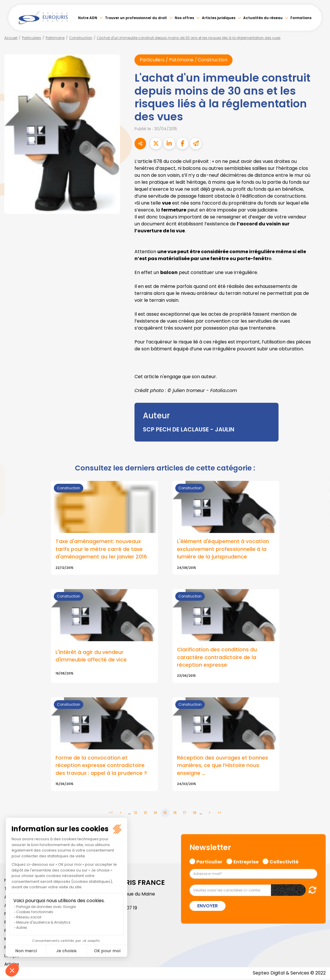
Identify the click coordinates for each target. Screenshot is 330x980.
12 (135, 814)
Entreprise (246, 862)
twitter (318, 467)
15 (165, 814)
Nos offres (184, 18)
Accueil (11, 38)
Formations (301, 18)
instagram (318, 502)
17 (185, 814)
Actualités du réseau (263, 18)
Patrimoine (55, 38)
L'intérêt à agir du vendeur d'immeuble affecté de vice (91, 657)
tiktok (318, 525)
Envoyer (208, 907)
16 (175, 814)
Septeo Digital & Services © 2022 (289, 974)
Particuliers (32, 38)
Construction (81, 38)
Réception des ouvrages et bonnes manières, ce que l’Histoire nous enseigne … (223, 766)
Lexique (12, 957)
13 (145, 814)
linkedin (318, 479)
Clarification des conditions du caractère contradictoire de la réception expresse (217, 658)
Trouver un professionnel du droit (136, 18)
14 (155, 814)
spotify (318, 513)
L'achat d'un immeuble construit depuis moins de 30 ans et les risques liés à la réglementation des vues (189, 38)
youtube (318, 490)
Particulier (209, 862)
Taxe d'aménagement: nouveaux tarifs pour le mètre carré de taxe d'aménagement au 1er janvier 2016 (101, 549)
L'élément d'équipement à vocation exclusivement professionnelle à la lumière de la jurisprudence (223, 549)
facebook (318, 455)
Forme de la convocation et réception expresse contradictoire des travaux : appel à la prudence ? (101, 766)
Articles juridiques (219, 18)
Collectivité (284, 862)
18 (195, 814)
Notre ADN (88, 18)
